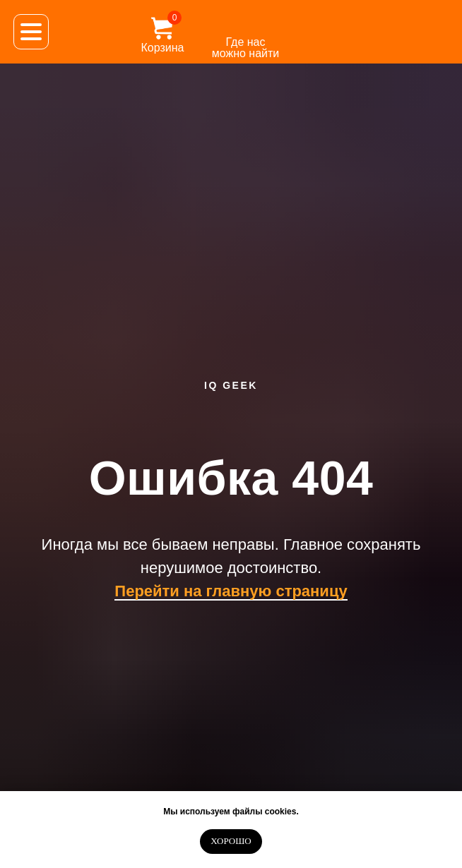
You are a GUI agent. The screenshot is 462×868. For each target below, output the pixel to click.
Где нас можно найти (246, 48)
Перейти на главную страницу (231, 591)
